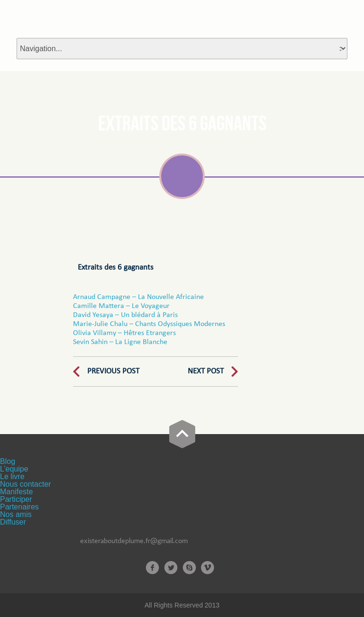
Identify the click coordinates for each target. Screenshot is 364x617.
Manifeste (16, 492)
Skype (189, 568)
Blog (8, 461)
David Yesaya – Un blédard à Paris (125, 315)
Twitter (171, 568)
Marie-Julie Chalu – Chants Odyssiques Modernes (150, 324)
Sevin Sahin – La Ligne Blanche (120, 342)
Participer (16, 499)
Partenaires (19, 507)
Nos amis (16, 514)
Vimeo (208, 568)
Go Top (182, 434)
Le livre (12, 476)
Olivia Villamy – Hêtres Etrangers (124, 333)
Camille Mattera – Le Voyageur (121, 306)
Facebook (152, 568)
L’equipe (14, 469)
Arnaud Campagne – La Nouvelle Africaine (138, 297)
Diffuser (13, 522)
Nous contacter (26, 484)
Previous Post (113, 371)
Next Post (206, 371)
